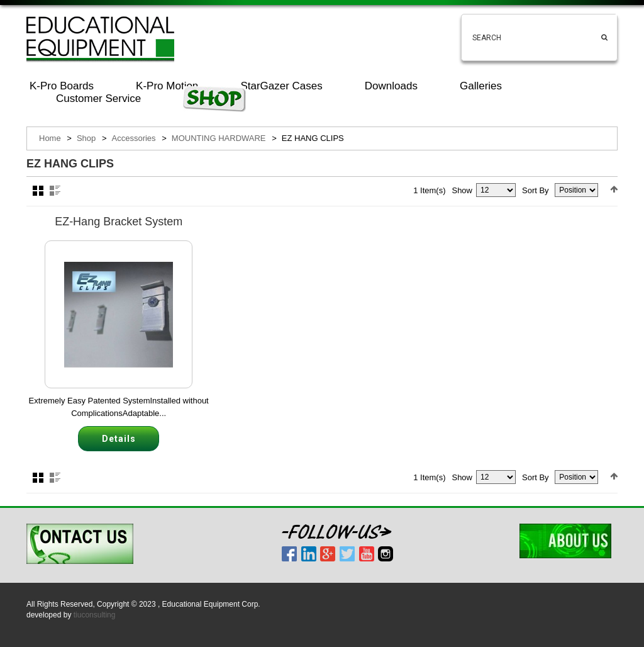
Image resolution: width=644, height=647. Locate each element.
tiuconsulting (95, 615)
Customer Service (98, 98)
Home (50, 138)
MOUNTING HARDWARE (219, 138)
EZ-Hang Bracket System (119, 222)
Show (462, 190)
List (55, 191)
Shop (86, 138)
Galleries (481, 86)
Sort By (536, 190)
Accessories (134, 138)
